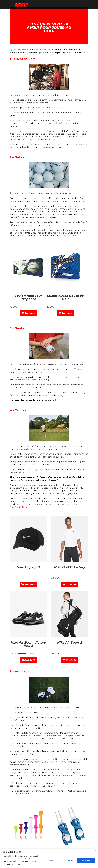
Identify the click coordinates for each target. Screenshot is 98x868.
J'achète (30, 313)
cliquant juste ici (71, 236)
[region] (49, 858)
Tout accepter (86, 860)
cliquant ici (49, 225)
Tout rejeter (68, 860)
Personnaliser (50, 860)
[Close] (96, 850)
